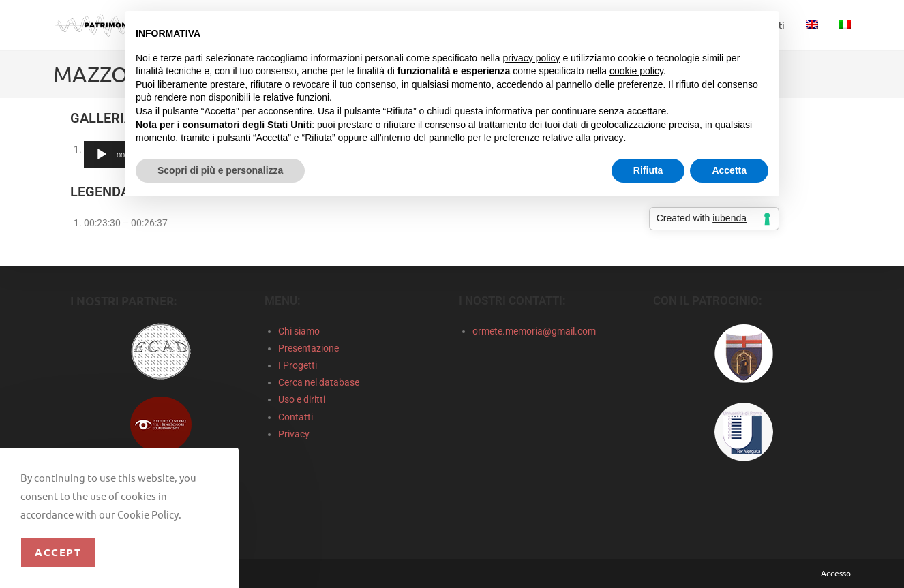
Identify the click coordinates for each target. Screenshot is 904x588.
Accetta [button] (729, 170)
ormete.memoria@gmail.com (534, 331)
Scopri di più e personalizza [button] (220, 170)
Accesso (836, 573)
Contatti (296, 417)
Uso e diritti (302, 399)
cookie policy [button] (636, 71)
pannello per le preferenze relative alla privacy (526, 138)
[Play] (102, 155)
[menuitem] (812, 25)
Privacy (294, 434)
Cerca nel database (319, 382)
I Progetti (298, 365)
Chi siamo (299, 331)
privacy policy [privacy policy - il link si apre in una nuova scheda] (532, 58)
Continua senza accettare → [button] (705, 28)
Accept (58, 552)
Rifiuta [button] (648, 170)
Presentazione (308, 348)
